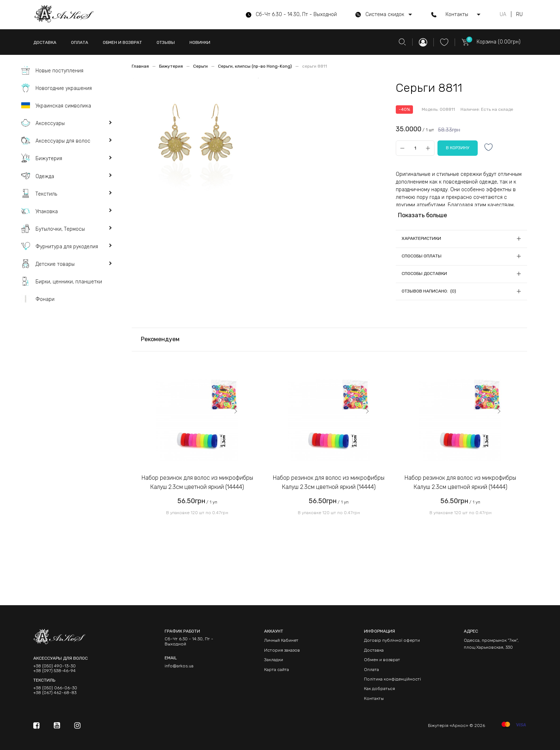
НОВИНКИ (200, 42)
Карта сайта (277, 670)
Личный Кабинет (281, 640)
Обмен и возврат (382, 660)
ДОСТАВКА (45, 42)
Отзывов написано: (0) (429, 291)
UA (503, 15)
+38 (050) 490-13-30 (55, 666)
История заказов (282, 650)
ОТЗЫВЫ (166, 42)
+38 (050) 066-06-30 (55, 688)
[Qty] (415, 148)
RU (519, 15)
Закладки (274, 660)
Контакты (374, 698)
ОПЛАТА (80, 42)
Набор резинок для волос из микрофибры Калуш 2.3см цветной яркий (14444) (197, 483)
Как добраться (379, 689)
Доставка (374, 650)
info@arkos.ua (179, 666)
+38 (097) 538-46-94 (55, 671)
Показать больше (422, 215)
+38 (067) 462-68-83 (55, 693)
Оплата (371, 670)
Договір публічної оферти (392, 640)
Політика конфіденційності (392, 679)
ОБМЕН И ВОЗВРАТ (122, 42)
